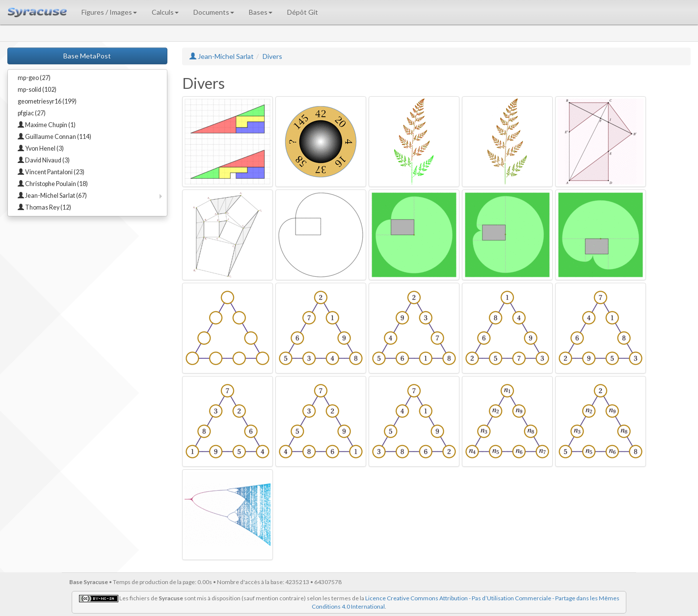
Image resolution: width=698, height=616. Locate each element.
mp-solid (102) (37, 90)
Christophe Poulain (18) (53, 184)
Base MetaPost (87, 56)
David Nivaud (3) (44, 160)
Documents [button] (214, 12)
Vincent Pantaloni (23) (51, 172)
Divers (272, 56)
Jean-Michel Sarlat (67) (52, 196)
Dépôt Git (303, 12)
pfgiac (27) (32, 113)
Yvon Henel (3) (41, 148)
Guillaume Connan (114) (54, 137)
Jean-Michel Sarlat (222, 56)
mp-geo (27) (34, 78)
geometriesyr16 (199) (47, 101)
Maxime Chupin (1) (47, 125)
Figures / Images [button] (109, 12)
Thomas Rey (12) (44, 207)
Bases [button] (261, 12)
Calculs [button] (165, 12)
